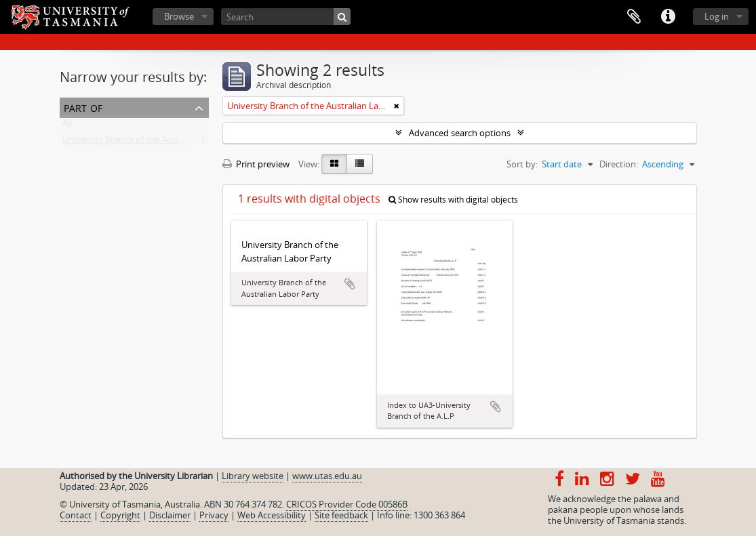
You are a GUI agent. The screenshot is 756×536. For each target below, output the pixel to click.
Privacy (214, 515)
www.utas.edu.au (327, 476)
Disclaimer (170, 515)
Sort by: (522, 164)
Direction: (619, 164)
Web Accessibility (272, 515)
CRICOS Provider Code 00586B (347, 504)
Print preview (256, 164)
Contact (76, 515)
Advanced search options (460, 133)
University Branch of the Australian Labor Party (157, 142)
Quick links (668, 17)
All (67, 126)
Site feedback (341, 515)
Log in (717, 16)
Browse (179, 16)
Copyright (120, 515)
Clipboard (634, 17)
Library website (253, 476)
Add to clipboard (350, 284)
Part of (83, 107)
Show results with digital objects (453, 200)
